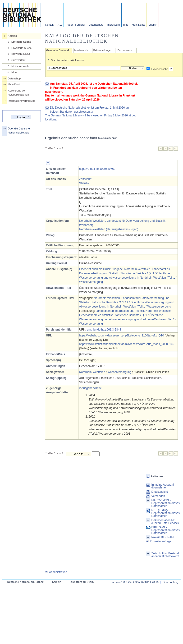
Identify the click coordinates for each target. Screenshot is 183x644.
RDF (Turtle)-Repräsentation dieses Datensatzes (166, 513)
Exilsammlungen (103, 50)
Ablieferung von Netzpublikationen (18, 93)
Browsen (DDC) (21, 54)
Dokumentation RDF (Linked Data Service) (165, 522)
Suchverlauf (18, 60)
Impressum (113, 25)
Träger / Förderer (75, 25)
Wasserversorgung (119, 372)
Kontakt (50, 25)
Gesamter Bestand (57, 50)
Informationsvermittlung (22, 101)
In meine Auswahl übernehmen (163, 486)
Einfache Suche (21, 42)
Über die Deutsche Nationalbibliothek (19, 131)
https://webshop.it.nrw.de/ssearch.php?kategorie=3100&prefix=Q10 (122, 336)
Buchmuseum (125, 50)
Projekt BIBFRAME (164, 537)
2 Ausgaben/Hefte (90, 388)
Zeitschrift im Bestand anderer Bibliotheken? (165, 555)
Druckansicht (160, 492)
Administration (56, 572)
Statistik (84, 183)
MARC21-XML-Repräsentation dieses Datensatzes (166, 503)
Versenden (158, 496)
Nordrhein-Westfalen (92, 372)
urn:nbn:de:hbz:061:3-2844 (104, 330)
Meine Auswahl (20, 66)
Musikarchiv (81, 50)
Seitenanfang (171, 582)
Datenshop (14, 78)
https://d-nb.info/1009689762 (97, 169)
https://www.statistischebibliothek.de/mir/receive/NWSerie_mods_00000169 (127, 344)
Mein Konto (139, 25)
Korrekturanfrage (159, 541)
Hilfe (126, 25)
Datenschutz (96, 25)
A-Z (60, 25)
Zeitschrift (85, 179)
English (153, 25)
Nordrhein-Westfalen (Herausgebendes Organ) (109, 229)
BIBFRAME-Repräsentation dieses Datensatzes (166, 530)
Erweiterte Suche (21, 48)
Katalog (12, 36)
